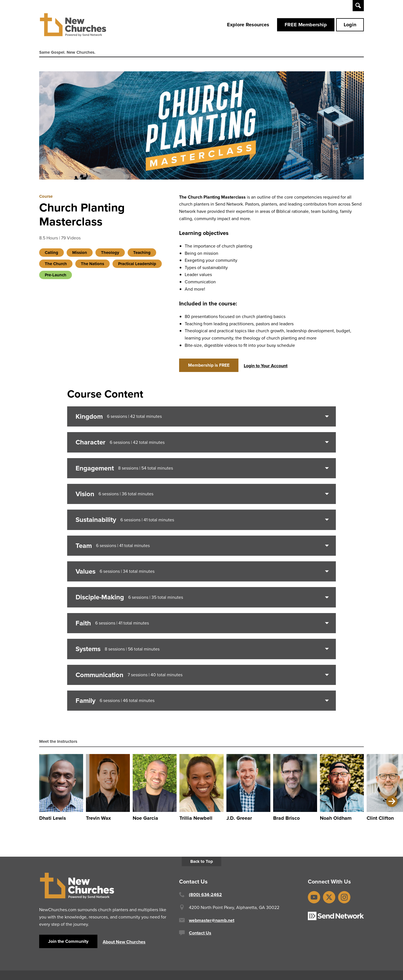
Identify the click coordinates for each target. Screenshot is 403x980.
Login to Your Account (266, 368)
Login (350, 26)
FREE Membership (306, 26)
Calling (51, 256)
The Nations (92, 267)
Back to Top (202, 864)
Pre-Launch (56, 278)
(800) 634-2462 (205, 898)
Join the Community (68, 944)
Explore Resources (248, 26)
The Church (56, 267)
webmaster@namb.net (212, 923)
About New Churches (124, 945)
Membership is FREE (209, 368)
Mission (80, 256)
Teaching (142, 256)
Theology (110, 256)
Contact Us (200, 936)
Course (46, 199)
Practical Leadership (137, 267)
